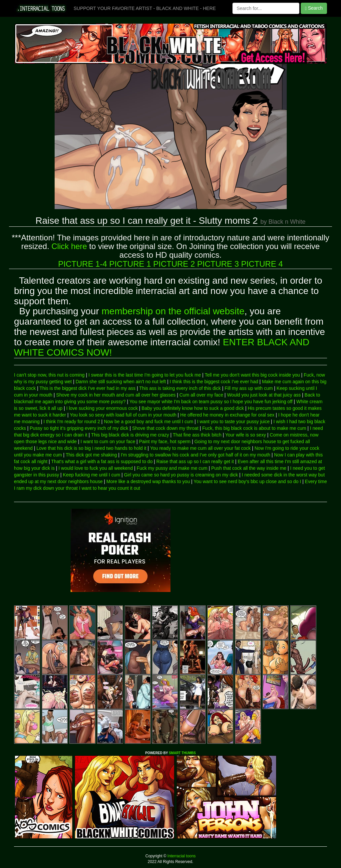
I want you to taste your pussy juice (233, 422)
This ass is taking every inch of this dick (180, 388)
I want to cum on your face (108, 441)
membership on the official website (173, 311)
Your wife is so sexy (245, 435)
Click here (69, 246)
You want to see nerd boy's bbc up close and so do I (247, 481)
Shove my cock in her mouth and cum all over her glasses (116, 395)
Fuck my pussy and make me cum (172, 468)
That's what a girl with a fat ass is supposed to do (102, 461)
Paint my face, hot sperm (165, 441)
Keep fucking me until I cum (92, 475)
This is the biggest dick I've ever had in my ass (88, 388)
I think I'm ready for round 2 (72, 422)
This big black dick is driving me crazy (130, 435)
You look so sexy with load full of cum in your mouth (123, 415)
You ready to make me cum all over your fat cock (200, 448)
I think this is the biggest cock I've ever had (214, 382)
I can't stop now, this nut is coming (49, 375)
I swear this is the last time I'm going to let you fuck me (145, 375)
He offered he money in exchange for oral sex (227, 415)
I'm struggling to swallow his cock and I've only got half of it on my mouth (196, 455)
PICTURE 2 (174, 264)
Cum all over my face (201, 395)
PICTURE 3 (218, 264)
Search (314, 8)
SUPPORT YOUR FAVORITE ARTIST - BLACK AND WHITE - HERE (145, 8)
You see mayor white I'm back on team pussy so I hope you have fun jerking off (211, 402)
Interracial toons (181, 856)
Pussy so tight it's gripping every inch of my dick (79, 428)
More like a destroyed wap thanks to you (148, 481)
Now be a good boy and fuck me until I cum (149, 422)
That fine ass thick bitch (197, 435)
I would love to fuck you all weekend (96, 468)
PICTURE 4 (262, 264)
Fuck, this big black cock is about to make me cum (254, 428)
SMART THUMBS (182, 753)
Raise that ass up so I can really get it (195, 461)
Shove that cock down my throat (165, 428)
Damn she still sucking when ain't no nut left (121, 382)
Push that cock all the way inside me (249, 468)
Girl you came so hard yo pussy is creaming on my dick (181, 475)
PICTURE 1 (130, 264)
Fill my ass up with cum (249, 388)
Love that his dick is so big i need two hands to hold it (91, 448)
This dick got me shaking (91, 455)
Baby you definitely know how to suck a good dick (193, 408)
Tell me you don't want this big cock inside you (252, 375)
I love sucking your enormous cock (102, 408)
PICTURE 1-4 (83, 264)
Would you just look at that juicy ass (264, 395)
